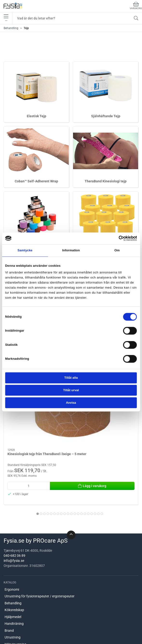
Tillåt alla (71, 378)
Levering (11, 630)
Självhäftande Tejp (106, 116)
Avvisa (71, 403)
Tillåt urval (71, 390)
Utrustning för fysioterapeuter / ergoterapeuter (40, 547)
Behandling (11, 28)
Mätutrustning (15, 595)
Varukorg (136, 6)
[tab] (54, 462)
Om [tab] (117, 250)
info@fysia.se (14, 512)
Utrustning (13, 588)
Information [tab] (71, 250)
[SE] (13, 6)
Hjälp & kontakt (16, 637)
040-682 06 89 (14, 507)
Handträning (14, 575)
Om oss (10, 623)
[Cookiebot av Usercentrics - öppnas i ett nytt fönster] (116, 238)
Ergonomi (12, 540)
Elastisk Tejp (37, 116)
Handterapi (13, 602)
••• (6, 18)
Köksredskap (14, 561)
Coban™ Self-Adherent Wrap (36, 181)
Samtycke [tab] (25, 250)
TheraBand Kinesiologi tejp (106, 181)
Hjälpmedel (13, 568)
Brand (9, 581)
